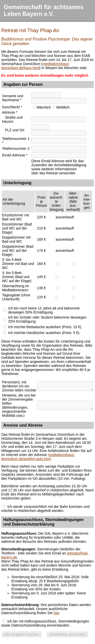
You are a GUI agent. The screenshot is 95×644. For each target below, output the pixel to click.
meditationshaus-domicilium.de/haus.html (35, 66)
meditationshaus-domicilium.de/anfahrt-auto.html (38, 457)
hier (56, 613)
